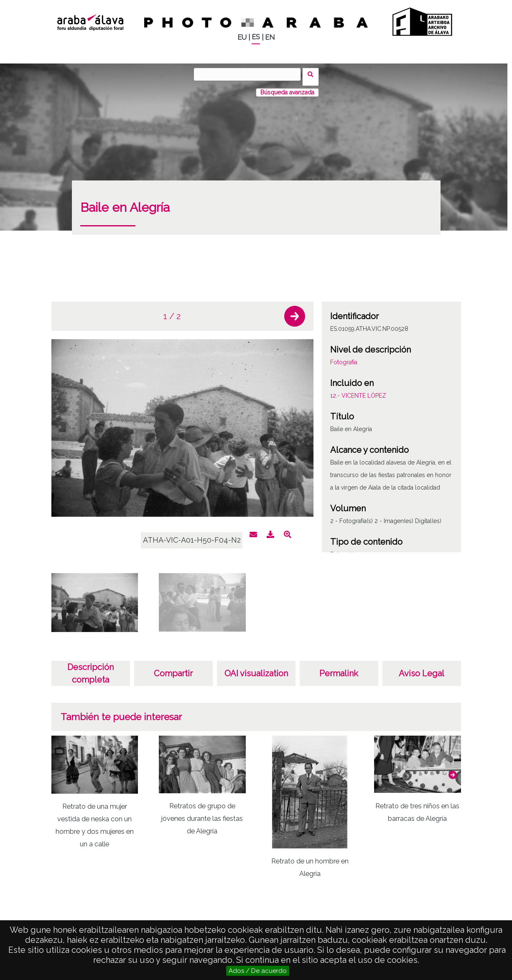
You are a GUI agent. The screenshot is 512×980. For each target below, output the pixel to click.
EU (242, 37)
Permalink (339, 668)
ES (256, 37)
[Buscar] (250, 74)
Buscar (313, 74)
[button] (295, 311)
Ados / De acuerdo (258, 971)
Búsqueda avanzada (287, 87)
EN (270, 37)
